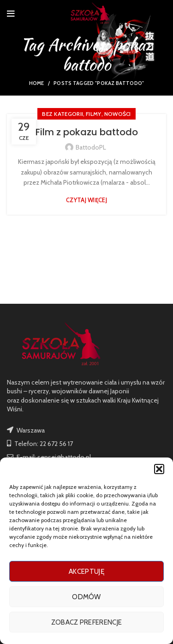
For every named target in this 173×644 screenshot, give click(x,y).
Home (37, 83)
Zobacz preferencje (86, 622)
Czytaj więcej (86, 200)
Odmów (86, 597)
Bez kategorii (63, 114)
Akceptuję (86, 572)
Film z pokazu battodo (87, 132)
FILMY (94, 114)
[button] (159, 469)
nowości (118, 114)
